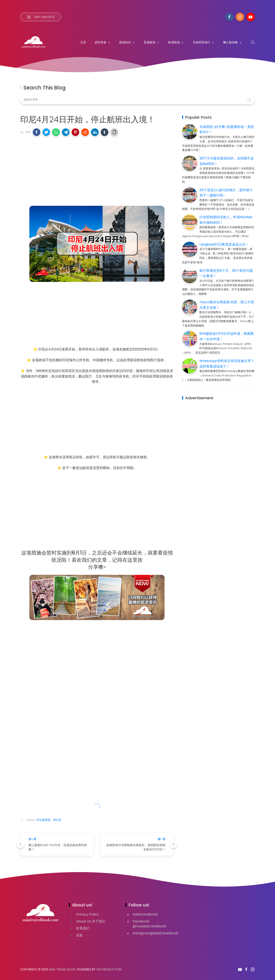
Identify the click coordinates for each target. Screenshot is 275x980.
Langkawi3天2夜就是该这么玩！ (224, 244)
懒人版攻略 (233, 42)
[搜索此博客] (137, 100)
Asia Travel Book (62, 969)
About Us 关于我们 (91, 921)
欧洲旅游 (176, 42)
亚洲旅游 (152, 42)
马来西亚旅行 (204, 42)
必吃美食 (103, 42)
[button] (37, 132)
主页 (83, 42)
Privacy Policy (87, 914)
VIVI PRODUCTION (109, 969)
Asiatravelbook (145, 914)
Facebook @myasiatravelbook (149, 924)
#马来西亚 (43, 820)
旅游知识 (127, 42)
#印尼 (57, 820)
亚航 (79, 935)
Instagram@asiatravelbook (155, 933)
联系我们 (83, 928)
